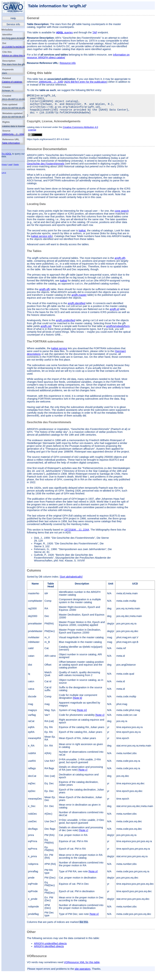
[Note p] (93, 880)
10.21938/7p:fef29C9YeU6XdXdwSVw (22, 47)
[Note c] (83, 779)
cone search (122, 216)
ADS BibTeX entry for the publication (86, 82)
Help (13, 18)
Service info (13, 24)
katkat (82, 236)
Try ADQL (6, 154)
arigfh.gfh (120, 264)
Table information (11, 143)
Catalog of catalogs (12, 82)
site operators (83, 978)
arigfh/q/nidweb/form (118, 335)
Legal (10, 164)
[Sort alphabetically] (71, 586)
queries (64, 32)
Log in (4, 173)
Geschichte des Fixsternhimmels (46, 169)
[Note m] (82, 719)
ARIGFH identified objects (49, 955)
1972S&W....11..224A (77, 539)
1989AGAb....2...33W (13, 134)
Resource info (68, 63)
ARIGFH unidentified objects (50, 952)
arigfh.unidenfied (65, 329)
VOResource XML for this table (82, 971)
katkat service (59, 357)
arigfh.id (114, 317)
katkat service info (42, 242)
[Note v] (100, 724)
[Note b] (77, 707)
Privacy (4, 164)
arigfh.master (79, 302)
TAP (95, 32)
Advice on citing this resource (17, 55)
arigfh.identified (76, 311)
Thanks (16, 164)
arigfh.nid (46, 335)
